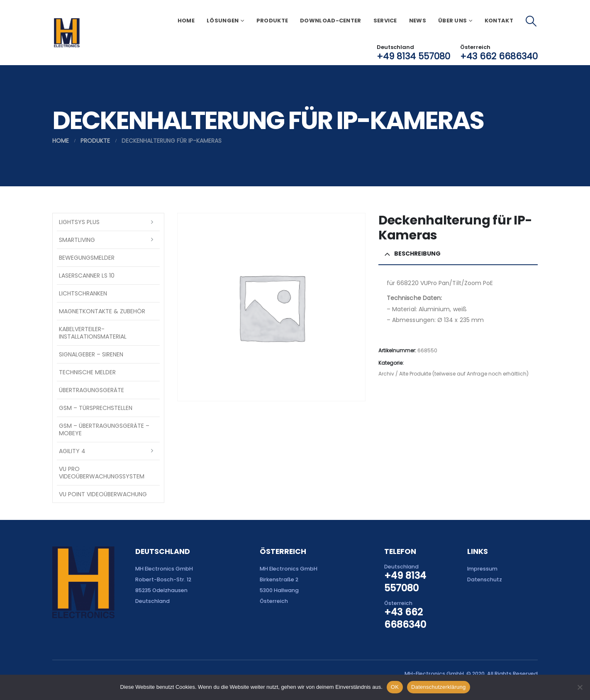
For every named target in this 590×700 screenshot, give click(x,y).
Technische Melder (87, 372)
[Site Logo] (67, 33)
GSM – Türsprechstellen (96, 408)
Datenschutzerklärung (438, 687)
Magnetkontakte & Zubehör (102, 311)
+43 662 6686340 (499, 56)
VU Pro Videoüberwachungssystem (102, 473)
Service (385, 21)
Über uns (452, 21)
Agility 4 (72, 451)
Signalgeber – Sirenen (91, 354)
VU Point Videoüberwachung (103, 494)
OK (395, 687)
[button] (531, 21)
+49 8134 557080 (413, 56)
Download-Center (331, 21)
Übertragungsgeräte (91, 390)
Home (186, 21)
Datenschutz (485, 579)
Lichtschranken (83, 293)
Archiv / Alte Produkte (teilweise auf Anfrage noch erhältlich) (453, 374)
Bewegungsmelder (87, 258)
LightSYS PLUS (79, 222)
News (418, 21)
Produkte (272, 21)
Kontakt (499, 21)
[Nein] (580, 687)
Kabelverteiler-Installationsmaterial (93, 333)
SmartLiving (77, 240)
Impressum (482, 569)
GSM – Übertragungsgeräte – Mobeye (104, 429)
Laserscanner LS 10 (87, 276)
